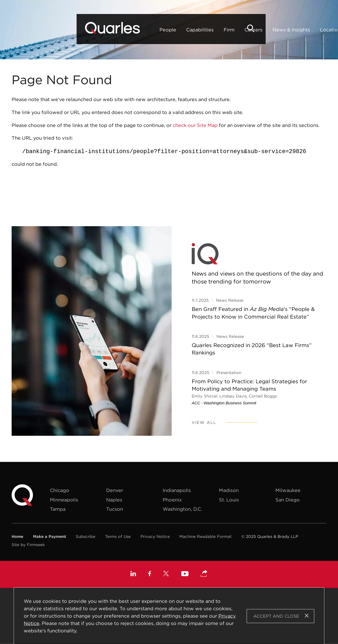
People (97, 30)
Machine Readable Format (205, 536)
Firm (158, 30)
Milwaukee (288, 490)
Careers (182, 30)
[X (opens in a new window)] (166, 574)
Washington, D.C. (182, 509)
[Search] (318, 28)
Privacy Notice (155, 536)
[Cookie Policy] (169, 616)
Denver (115, 490)
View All (204, 422)
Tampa (58, 509)
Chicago (60, 490)
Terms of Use (118, 536)
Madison (229, 490)
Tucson (115, 509)
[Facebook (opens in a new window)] (150, 574)
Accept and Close (276, 616)
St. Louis (229, 500)
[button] (204, 574)
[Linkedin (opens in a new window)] (133, 574)
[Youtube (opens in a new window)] (185, 574)
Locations (260, 30)
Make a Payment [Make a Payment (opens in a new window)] (50, 536)
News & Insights (220, 30)
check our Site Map (195, 125)
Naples (114, 500)
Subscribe (86, 536)
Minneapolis (64, 500)
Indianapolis (177, 490)
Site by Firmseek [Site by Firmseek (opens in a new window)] (28, 545)
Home (17, 536)
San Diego (288, 500)
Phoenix (172, 500)
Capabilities (129, 30)
